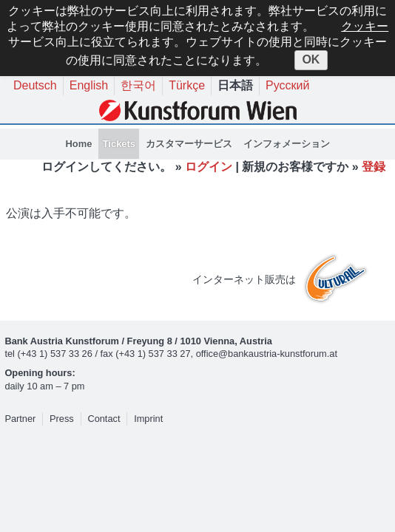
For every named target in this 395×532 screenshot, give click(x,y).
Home (78, 144)
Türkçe (187, 85)
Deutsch (35, 85)
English (89, 85)
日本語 (235, 85)
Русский (287, 85)
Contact (104, 419)
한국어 (138, 85)
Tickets (119, 144)
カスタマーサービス (189, 144)
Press (62, 419)
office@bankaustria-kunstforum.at (267, 354)
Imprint (148, 419)
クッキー (365, 26)
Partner (20, 419)
